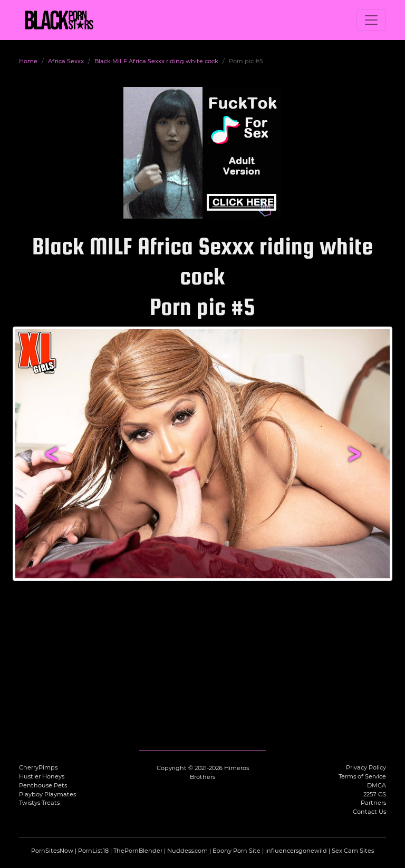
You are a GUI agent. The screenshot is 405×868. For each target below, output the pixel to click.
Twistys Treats (39, 803)
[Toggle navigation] (371, 20)
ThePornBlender (138, 851)
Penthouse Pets (43, 785)
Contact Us (369, 812)
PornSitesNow (52, 851)
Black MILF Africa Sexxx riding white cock (156, 61)
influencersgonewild (296, 851)
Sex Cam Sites (353, 851)
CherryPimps (38, 767)
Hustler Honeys (42, 776)
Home (28, 61)
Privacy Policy (366, 767)
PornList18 (93, 851)
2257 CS (375, 794)
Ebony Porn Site (237, 851)
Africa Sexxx (66, 61)
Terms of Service (362, 776)
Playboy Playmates (47, 794)
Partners (373, 803)
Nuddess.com (187, 851)
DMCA (377, 785)
